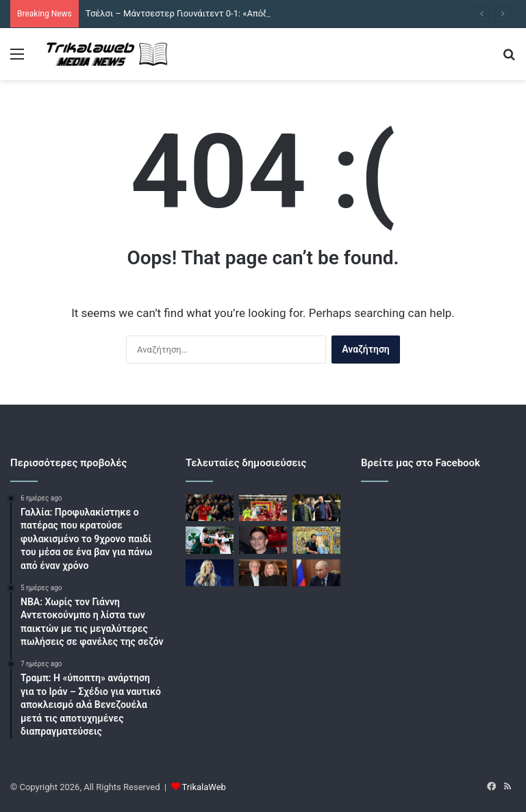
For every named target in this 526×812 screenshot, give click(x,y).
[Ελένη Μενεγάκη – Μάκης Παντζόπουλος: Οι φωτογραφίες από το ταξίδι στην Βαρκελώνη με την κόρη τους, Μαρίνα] (316, 540)
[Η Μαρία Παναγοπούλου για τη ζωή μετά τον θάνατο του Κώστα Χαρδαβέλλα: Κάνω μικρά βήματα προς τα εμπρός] (263, 573)
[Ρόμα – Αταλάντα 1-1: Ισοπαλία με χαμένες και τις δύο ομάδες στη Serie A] (263, 508)
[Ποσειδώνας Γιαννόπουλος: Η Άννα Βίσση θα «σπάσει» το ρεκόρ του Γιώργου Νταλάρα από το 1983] (210, 573)
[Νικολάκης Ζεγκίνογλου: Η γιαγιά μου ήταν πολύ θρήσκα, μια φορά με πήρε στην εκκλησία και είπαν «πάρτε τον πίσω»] (263, 540)
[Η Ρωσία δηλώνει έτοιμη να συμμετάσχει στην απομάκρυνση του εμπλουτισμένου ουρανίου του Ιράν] (316, 573)
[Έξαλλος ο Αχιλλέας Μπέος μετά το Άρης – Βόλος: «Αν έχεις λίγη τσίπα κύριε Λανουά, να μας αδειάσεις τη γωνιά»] (316, 508)
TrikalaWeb (204, 787)
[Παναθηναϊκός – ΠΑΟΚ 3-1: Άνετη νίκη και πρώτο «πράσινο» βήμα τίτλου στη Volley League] (210, 540)
